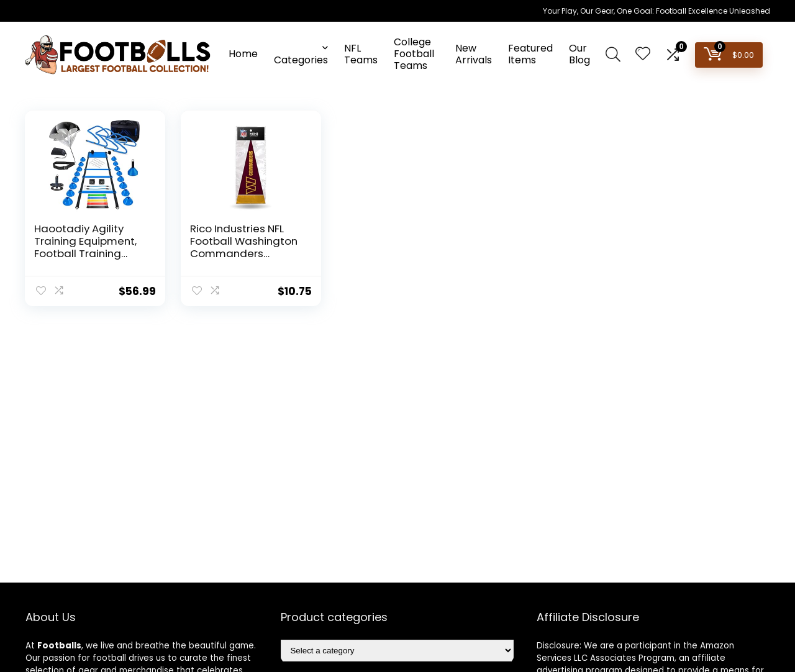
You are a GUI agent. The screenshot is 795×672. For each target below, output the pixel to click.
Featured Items (530, 54)
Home (243, 54)
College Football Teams (414, 54)
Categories (301, 60)
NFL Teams (361, 54)
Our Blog (579, 54)
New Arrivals (474, 54)
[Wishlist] (643, 54)
